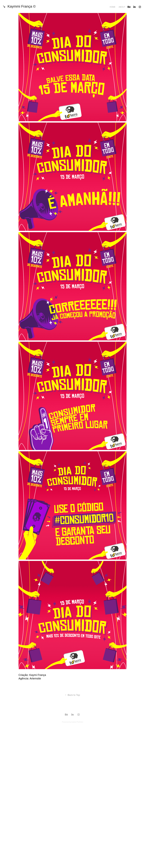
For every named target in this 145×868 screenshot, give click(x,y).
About (122, 7)
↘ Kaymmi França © (19, 6)
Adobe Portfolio (77, 722)
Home (112, 7)
